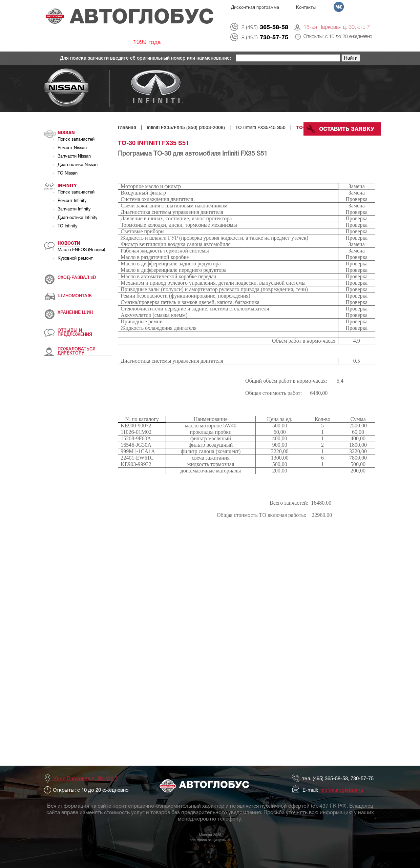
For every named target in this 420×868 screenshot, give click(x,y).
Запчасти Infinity (74, 209)
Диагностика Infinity (77, 218)
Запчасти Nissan (74, 157)
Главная (127, 128)
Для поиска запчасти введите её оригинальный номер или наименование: (146, 58)
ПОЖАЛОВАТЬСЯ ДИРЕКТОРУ (77, 351)
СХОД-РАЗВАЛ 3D (77, 278)
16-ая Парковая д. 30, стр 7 (337, 27)
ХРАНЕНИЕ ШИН (75, 313)
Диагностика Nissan (78, 165)
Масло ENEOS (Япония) (81, 250)
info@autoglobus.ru (341, 790)
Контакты (306, 8)
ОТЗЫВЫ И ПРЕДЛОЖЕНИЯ (75, 333)
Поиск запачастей (76, 140)
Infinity (67, 186)
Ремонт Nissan (72, 148)
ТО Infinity (67, 226)
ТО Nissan (68, 174)
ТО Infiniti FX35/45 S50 (260, 128)
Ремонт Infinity (72, 201)
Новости (69, 244)
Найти (351, 58)
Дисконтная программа (255, 8)
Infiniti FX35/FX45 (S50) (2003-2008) (186, 128)
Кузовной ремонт (75, 259)
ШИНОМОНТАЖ (75, 296)
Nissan (66, 133)
